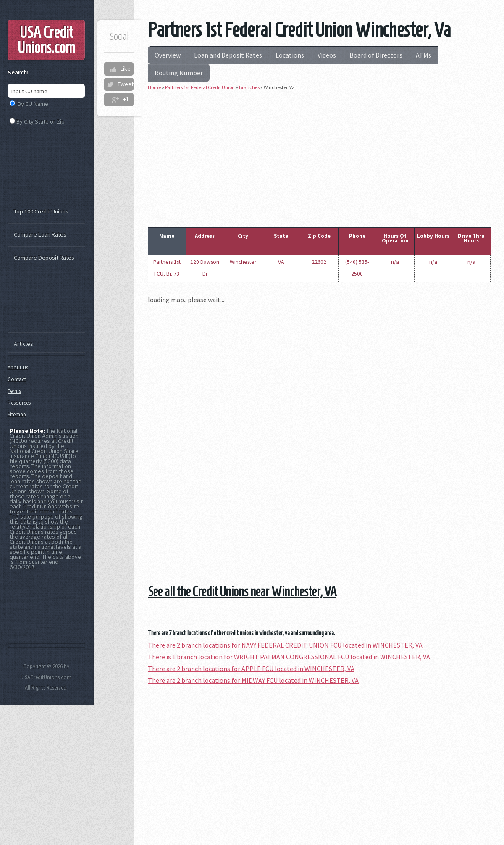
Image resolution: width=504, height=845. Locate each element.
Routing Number (179, 73)
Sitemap (17, 415)
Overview (168, 55)
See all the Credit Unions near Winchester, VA (242, 592)
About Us (18, 367)
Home (154, 87)
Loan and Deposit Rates (228, 55)
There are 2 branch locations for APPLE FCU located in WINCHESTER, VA (251, 669)
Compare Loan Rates (40, 234)
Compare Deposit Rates (44, 258)
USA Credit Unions (46, 40)
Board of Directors (376, 55)
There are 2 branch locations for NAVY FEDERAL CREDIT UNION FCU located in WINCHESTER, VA (285, 645)
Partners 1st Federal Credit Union (200, 87)
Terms (14, 391)
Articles (24, 344)
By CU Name (33, 104)
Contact (17, 379)
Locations (290, 55)
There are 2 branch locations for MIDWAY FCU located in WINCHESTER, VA (253, 680)
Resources (19, 403)
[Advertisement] (319, 157)
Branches (249, 87)
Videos (327, 55)
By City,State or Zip (41, 121)
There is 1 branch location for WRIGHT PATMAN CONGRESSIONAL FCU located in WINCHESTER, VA (289, 657)
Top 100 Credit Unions (41, 211)
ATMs (424, 55)
